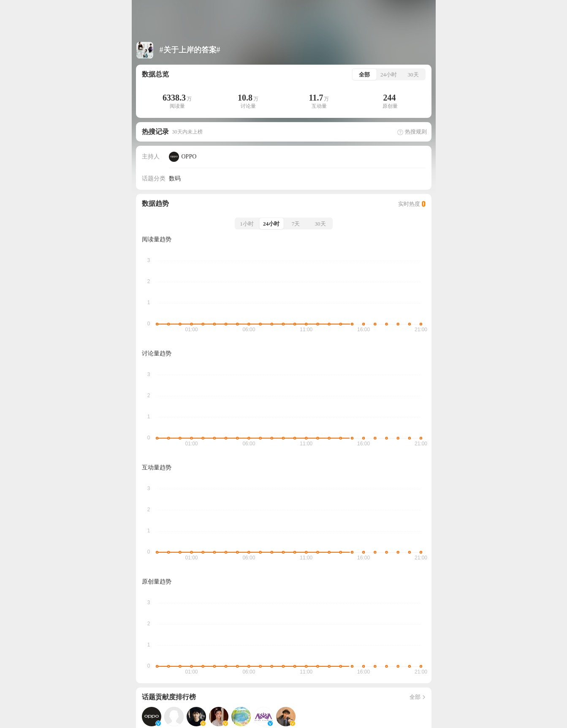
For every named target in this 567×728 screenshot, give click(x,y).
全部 (418, 697)
